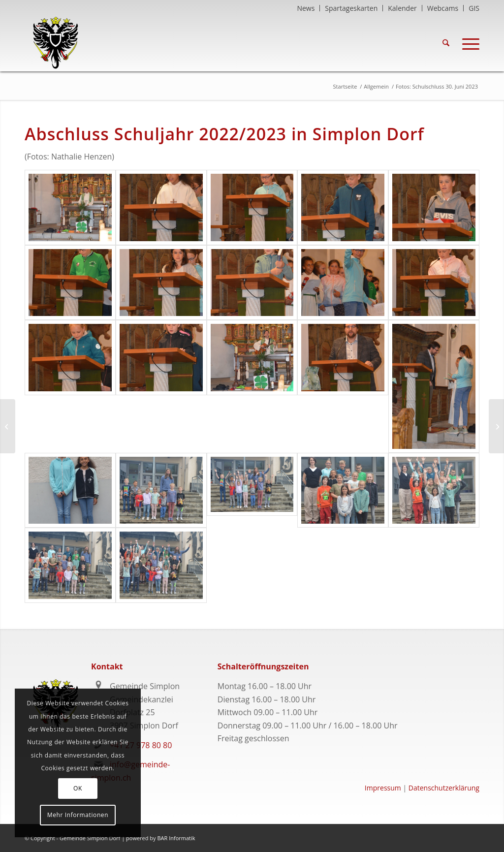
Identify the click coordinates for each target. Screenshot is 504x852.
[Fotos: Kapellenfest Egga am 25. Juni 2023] (8, 426)
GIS (474, 8)
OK (78, 788)
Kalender (402, 8)
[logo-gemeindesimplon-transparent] (55, 43)
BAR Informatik (176, 838)
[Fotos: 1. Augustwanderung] (496, 426)
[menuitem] (306, 8)
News (306, 8)
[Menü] (468, 43)
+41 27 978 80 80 (141, 745)
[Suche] (446, 43)
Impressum (383, 788)
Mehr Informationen (78, 815)
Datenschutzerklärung (444, 788)
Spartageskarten (351, 8)
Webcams (443, 8)
